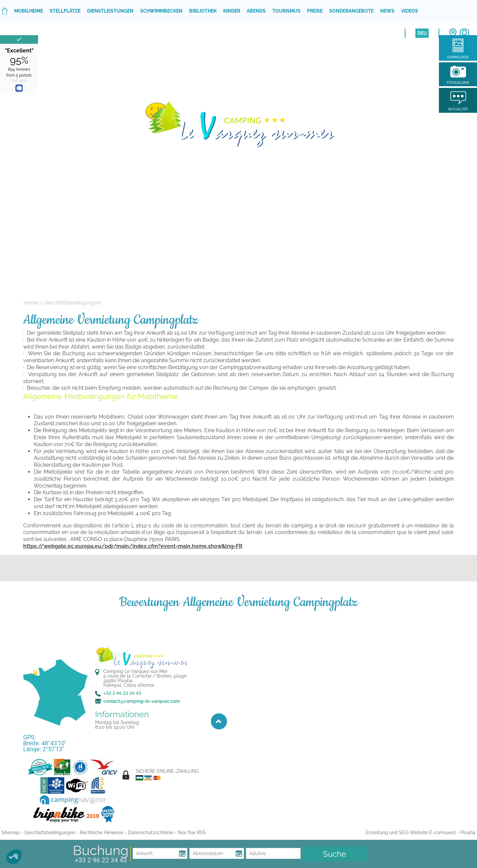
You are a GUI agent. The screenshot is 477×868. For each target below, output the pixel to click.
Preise (315, 11)
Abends (256, 11)
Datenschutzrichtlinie (151, 833)
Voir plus (19, 81)
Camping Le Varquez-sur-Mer (135, 671)
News (387, 11)
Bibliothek (203, 11)
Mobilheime (29, 11)
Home (31, 303)
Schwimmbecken (161, 11)
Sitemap (11, 833)
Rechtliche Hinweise (102, 833)
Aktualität (458, 109)
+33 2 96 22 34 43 (101, 860)
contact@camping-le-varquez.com (142, 701)
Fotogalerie (458, 83)
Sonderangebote (351, 11)
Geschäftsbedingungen (72, 303)
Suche (335, 854)
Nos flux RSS (192, 833)
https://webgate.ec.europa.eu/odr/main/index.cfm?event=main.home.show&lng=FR (133, 546)
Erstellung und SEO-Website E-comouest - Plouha (421, 833)
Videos (410, 11)
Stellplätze (65, 11)
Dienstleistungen (110, 11)
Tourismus (286, 11)
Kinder (232, 11)
